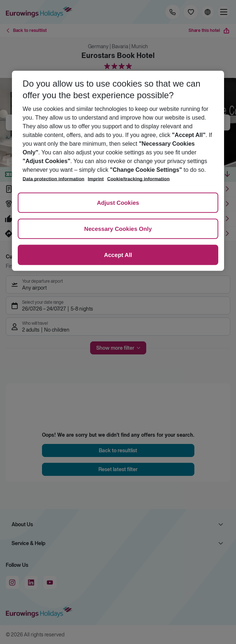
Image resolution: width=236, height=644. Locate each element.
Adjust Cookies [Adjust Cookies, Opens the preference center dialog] (118, 203)
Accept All (118, 255)
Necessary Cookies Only (118, 229)
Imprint (96, 179)
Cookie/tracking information (138, 179)
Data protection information (54, 179)
